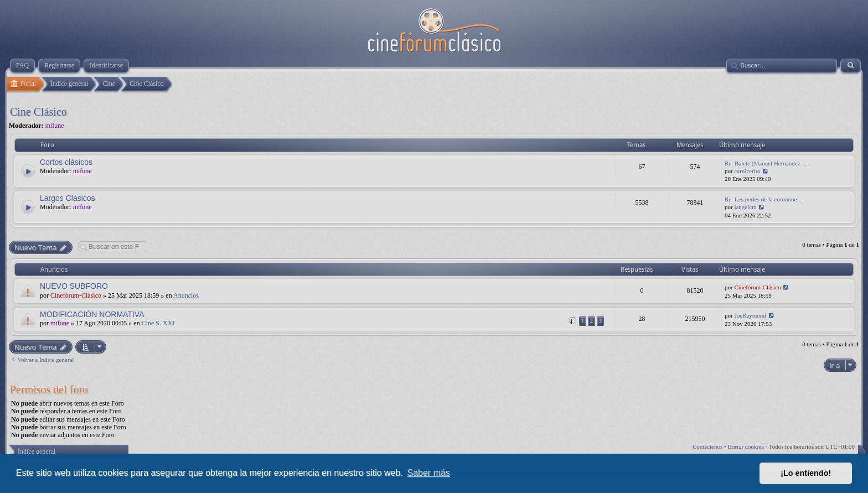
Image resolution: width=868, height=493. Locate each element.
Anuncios (186, 295)
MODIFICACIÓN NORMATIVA (92, 314)
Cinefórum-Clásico (76, 295)
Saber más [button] (429, 473)
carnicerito (747, 171)
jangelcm (745, 207)
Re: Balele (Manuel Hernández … (766, 163)
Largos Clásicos (68, 198)
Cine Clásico (38, 112)
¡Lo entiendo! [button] (806, 473)
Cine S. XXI (158, 323)
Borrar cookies (746, 447)
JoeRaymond (750, 315)
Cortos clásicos (66, 162)
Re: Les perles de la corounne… (764, 199)
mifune (55, 126)
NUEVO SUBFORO (74, 286)
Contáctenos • (710, 447)
